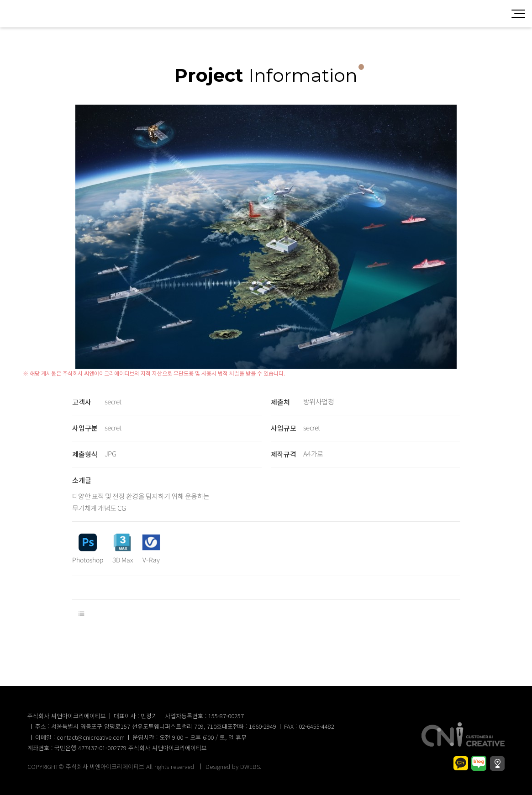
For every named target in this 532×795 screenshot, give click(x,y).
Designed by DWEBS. (233, 766)
